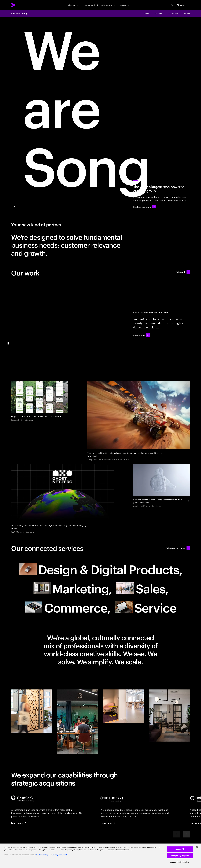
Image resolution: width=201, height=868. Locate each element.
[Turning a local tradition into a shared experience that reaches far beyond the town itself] (139, 421)
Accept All (180, 849)
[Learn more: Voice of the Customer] (19, 823)
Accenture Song (19, 13)
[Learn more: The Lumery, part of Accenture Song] (108, 823)
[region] (100, 856)
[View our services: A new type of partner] (178, 548)
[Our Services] (172, 13)
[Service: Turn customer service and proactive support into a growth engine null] (146, 607)
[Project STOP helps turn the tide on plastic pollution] (39, 401)
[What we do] (75, 5)
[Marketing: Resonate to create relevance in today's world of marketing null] (72, 588)
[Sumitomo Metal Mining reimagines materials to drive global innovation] (162, 486)
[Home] (146, 13)
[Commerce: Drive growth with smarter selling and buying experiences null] (68, 607)
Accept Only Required (180, 856)
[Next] (187, 834)
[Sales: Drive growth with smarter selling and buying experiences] (142, 588)
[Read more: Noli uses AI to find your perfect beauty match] (141, 335)
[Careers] (124, 5)
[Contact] (186, 13)
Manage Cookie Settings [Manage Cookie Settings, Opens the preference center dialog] (180, 862)
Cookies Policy (42, 855)
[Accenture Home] (20, 5)
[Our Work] (158, 13)
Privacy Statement (59, 855)
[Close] (197, 847)
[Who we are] (109, 5)
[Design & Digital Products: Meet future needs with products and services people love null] (101, 569)
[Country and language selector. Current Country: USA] (182, 5)
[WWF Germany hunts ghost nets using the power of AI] (62, 499)
